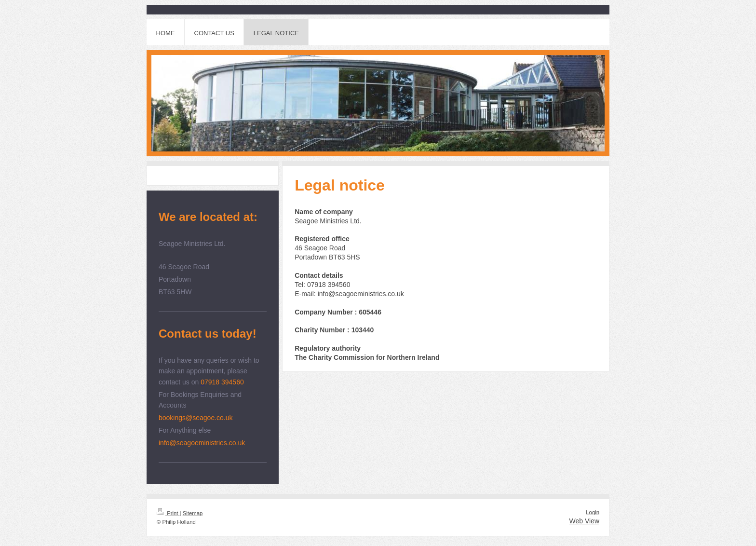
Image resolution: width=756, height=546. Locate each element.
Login (593, 512)
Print (168, 513)
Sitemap (193, 513)
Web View (584, 521)
